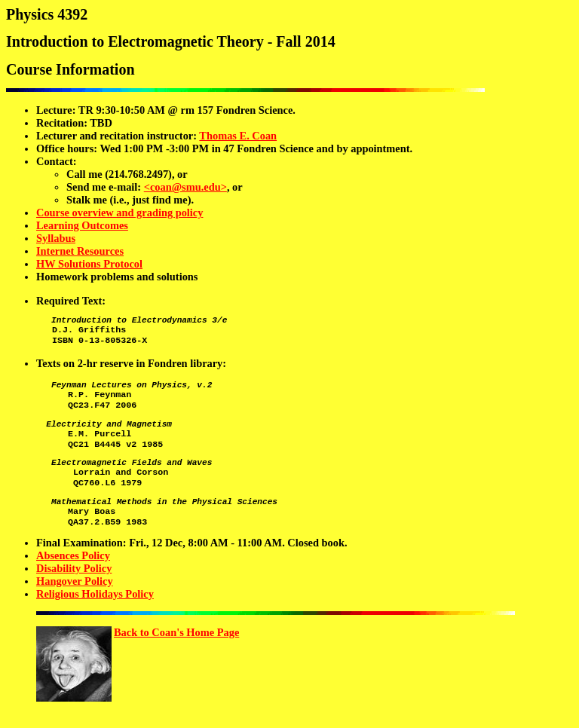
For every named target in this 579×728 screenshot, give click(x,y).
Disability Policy (74, 595)
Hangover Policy (75, 607)
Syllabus (56, 238)
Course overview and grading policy (119, 213)
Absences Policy (73, 582)
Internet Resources (80, 251)
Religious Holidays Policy (95, 620)
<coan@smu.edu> (185, 187)
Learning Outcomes (82, 225)
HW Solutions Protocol (89, 264)
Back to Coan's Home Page (176, 659)
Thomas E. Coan (238, 136)
